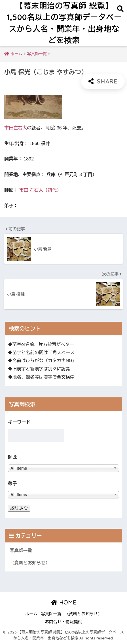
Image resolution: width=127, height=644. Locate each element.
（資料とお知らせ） (30, 563)
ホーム (31, 614)
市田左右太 (16, 128)
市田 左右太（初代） (40, 190)
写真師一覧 (21, 551)
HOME (64, 602)
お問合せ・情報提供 (64, 622)
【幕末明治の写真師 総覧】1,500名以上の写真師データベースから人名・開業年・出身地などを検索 (64, 23)
